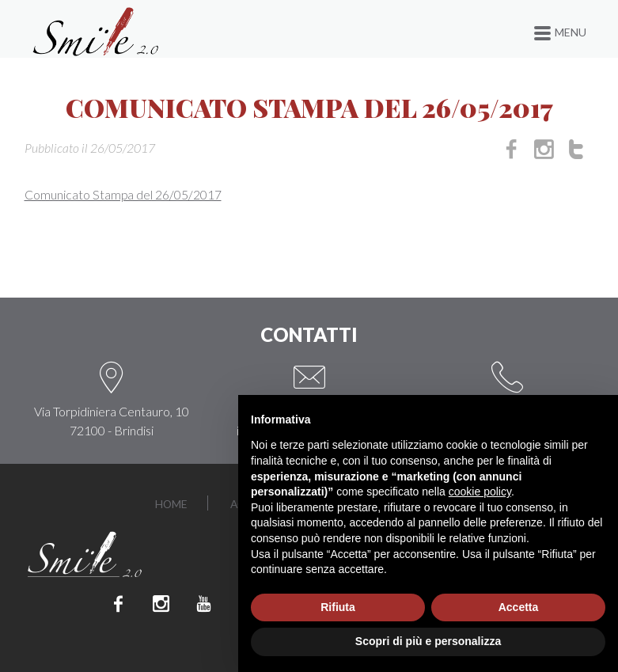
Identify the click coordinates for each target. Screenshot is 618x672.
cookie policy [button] (480, 492)
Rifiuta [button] (338, 607)
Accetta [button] (519, 607)
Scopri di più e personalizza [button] (428, 641)
